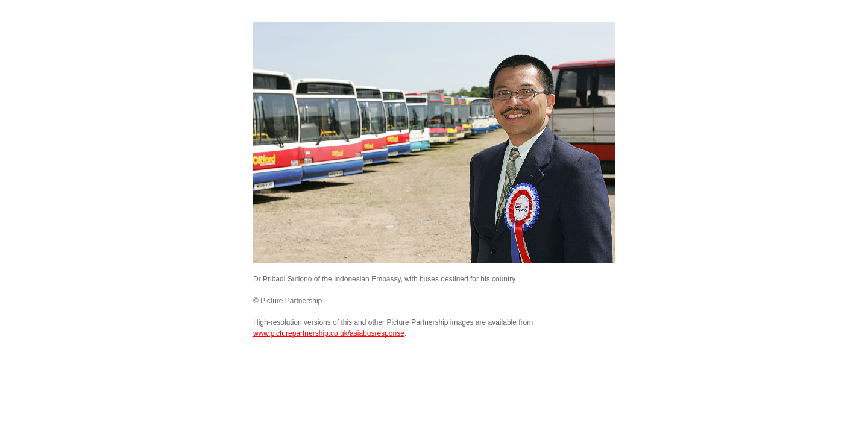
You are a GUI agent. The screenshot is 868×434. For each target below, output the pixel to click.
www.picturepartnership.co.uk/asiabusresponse (329, 333)
